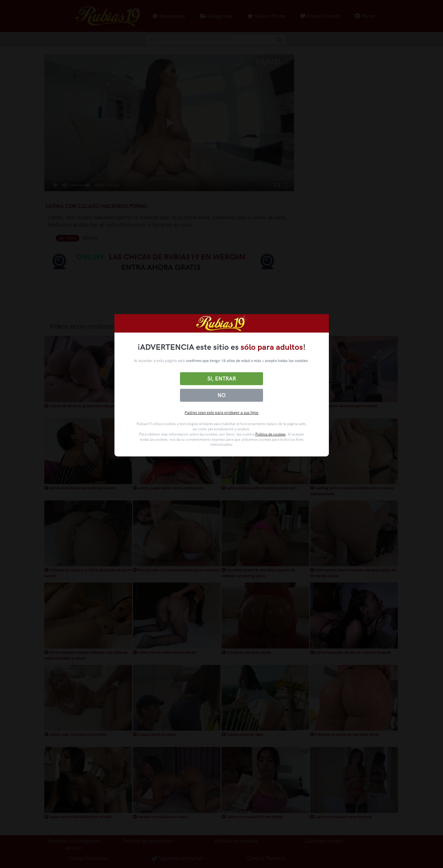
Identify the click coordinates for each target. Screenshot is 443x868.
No (221, 395)
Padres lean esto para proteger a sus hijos (221, 413)
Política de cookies (270, 434)
